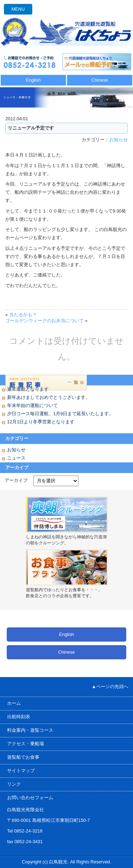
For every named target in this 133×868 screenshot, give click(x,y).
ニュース (16, 458)
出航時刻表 (19, 717)
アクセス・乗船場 (26, 744)
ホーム (14, 703)
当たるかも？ (23, 315)
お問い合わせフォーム (30, 798)
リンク (14, 784)
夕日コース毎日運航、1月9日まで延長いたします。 (60, 414)
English (33, 80)
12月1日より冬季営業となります (41, 422)
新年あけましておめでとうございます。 (49, 397)
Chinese (100, 80)
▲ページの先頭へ (110, 686)
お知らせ (118, 140)
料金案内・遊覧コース (30, 730)
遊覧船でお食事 (23, 757)
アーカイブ (16, 480)
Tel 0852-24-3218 (25, 831)
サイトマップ (21, 771)
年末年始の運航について (32, 405)
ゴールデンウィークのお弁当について (45, 321)
